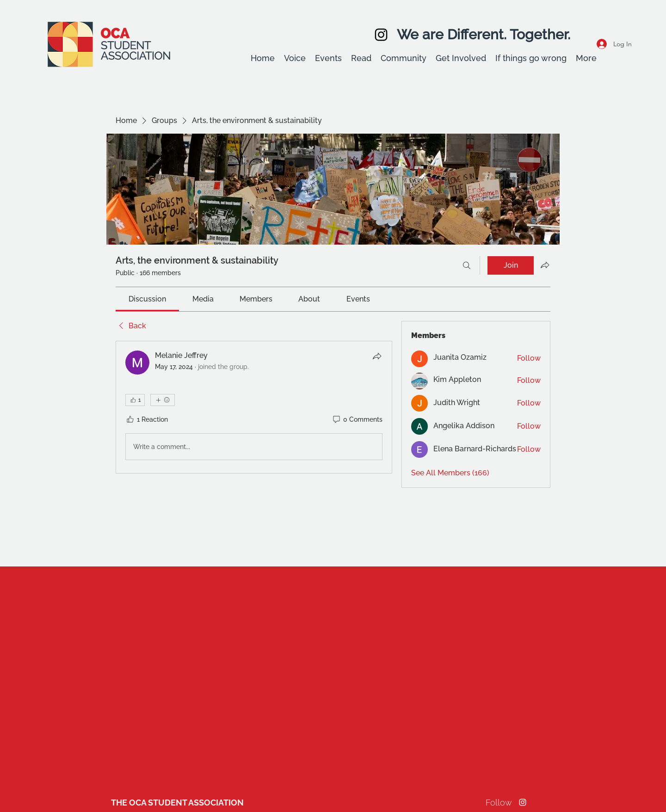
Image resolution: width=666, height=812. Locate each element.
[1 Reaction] (147, 420)
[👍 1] (135, 400)
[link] (147, 299)
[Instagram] (381, 35)
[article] (254, 407)
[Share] (377, 356)
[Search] (467, 265)
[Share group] (545, 265)
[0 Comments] (357, 420)
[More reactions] (163, 400)
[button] (295, 58)
